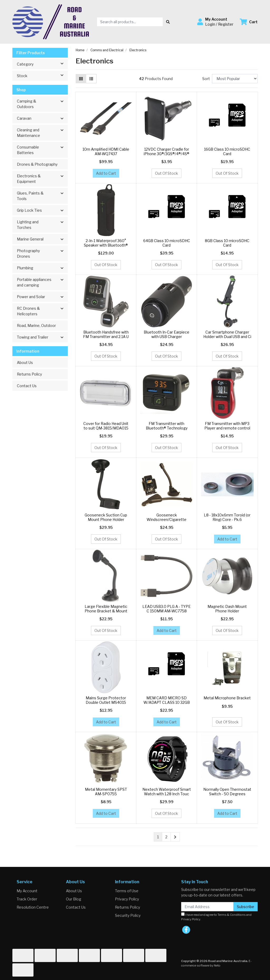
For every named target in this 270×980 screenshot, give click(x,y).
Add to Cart (106, 173)
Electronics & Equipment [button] (29, 179)
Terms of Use (127, 891)
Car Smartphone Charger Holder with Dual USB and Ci (227, 334)
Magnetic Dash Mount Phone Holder (227, 609)
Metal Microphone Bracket (227, 698)
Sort (206, 79)
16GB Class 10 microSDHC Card (227, 151)
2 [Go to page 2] (166, 837)
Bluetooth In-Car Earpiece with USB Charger (167, 334)
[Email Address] (207, 907)
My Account (27, 891)
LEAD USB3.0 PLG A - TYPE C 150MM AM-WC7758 (167, 609)
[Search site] (168, 22)
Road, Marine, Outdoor (36, 325)
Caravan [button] (24, 118)
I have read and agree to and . (216, 917)
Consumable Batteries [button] (28, 150)
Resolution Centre (33, 907)
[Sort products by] (235, 79)
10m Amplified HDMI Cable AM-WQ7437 (106, 151)
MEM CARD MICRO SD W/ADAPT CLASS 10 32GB (167, 700)
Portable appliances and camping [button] (34, 282)
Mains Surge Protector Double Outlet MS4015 (106, 700)
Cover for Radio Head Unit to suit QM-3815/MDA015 (106, 426)
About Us (25, 362)
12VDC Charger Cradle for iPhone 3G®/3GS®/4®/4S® (167, 151)
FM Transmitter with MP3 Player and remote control (227, 426)
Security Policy (128, 915)
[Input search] (130, 22)
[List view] (91, 79)
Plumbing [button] (25, 268)
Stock (42, 75)
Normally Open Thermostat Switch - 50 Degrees (227, 792)
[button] (215, 22)
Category (42, 64)
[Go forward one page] (175, 837)
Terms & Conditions (232, 915)
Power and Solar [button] (31, 297)
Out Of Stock (167, 173)
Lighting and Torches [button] (28, 225)
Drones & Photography (37, 164)
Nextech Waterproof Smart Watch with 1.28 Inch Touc (167, 792)
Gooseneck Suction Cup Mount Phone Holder (106, 517)
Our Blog (74, 899)
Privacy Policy (127, 899)
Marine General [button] (30, 239)
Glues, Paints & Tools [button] (30, 196)
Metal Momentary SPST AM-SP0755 (106, 792)
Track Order (27, 899)
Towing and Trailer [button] (33, 337)
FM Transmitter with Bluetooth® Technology (167, 426)
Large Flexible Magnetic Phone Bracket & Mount (106, 609)
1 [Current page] (158, 837)
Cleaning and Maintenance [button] (28, 133)
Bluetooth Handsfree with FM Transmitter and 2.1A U (106, 334)
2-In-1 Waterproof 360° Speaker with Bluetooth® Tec (106, 245)
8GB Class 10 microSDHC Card (227, 243)
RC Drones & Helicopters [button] (28, 311)
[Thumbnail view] (81, 79)
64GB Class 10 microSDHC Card (167, 243)
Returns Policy (29, 374)
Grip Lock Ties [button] (29, 210)
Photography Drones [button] (28, 253)
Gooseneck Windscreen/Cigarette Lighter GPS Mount (167, 519)
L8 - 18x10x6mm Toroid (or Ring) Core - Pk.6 (227, 517)
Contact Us (27, 386)
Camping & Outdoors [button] (26, 104)
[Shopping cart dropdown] (249, 22)
